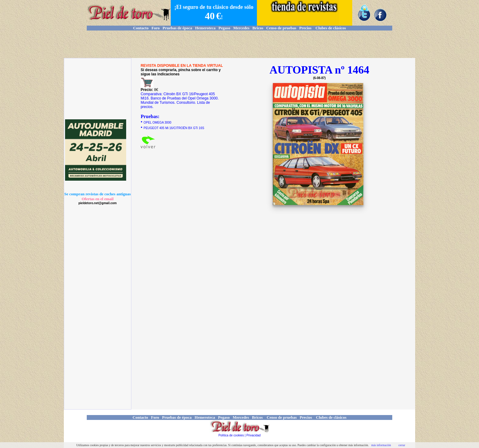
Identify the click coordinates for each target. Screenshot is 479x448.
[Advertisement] (239, 44)
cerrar (402, 445)
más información (381, 445)
